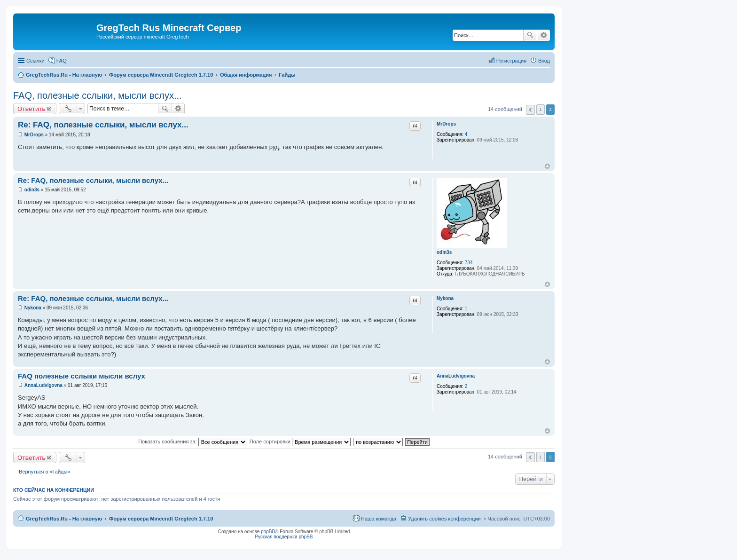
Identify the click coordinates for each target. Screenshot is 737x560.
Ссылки (35, 61)
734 (469, 263)
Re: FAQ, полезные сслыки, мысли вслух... (103, 125)
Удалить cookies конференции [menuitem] (444, 519)
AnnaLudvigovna (456, 376)
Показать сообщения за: (193, 442)
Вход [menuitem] (544, 61)
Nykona (445, 298)
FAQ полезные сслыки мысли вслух (82, 376)
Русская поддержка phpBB (284, 537)
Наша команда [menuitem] (379, 519)
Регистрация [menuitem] (511, 61)
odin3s (444, 252)
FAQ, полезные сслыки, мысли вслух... (98, 95)
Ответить (31, 109)
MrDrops (446, 124)
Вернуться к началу (547, 166)
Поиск (530, 35)
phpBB (268, 532)
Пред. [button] (530, 110)
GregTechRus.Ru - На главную (64, 519)
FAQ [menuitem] (62, 61)
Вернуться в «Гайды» (45, 472)
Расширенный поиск (544, 35)
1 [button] (541, 109)
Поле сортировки (300, 442)
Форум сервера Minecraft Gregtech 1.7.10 (161, 519)
